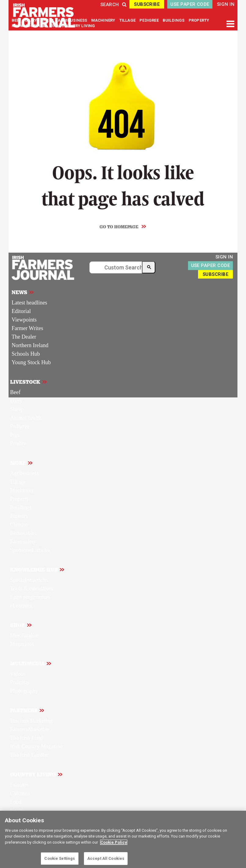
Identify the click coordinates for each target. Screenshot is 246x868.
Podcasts (20, 682)
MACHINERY (104, 20)
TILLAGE (128, 20)
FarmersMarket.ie (30, 729)
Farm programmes (30, 597)
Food (16, 802)
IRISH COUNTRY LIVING (72, 26)
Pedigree (20, 426)
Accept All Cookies (106, 858)
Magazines (22, 644)
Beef (15, 392)
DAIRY (31, 20)
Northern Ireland (30, 345)
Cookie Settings (60, 858)
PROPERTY (199, 20)
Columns (20, 793)
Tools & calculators (32, 589)
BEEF (17, 20)
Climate (19, 525)
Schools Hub (26, 354)
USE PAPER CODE (190, 4)
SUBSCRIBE (147, 4)
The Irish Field (26, 738)
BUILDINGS (174, 20)
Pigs (15, 435)
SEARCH (113, 5)
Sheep (17, 409)
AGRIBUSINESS (73, 20)
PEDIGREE (150, 20)
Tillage (18, 482)
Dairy (16, 401)
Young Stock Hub (31, 362)
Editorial (21, 311)
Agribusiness (24, 473)
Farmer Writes (27, 328)
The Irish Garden (29, 755)
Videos (18, 674)
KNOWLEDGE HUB (29, 26)
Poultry (18, 443)
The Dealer (24, 337)
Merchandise (24, 635)
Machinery (22, 490)
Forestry (19, 516)
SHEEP (48, 20)
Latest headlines (29, 303)
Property (20, 499)
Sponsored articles (30, 550)
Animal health (26, 418)
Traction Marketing (31, 721)
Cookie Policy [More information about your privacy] (114, 842)
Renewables (23, 533)
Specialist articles (29, 580)
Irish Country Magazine (36, 746)
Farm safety (23, 542)
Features (19, 785)
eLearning (21, 606)
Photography (24, 691)
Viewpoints (24, 320)
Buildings (21, 507)
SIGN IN (226, 4)
